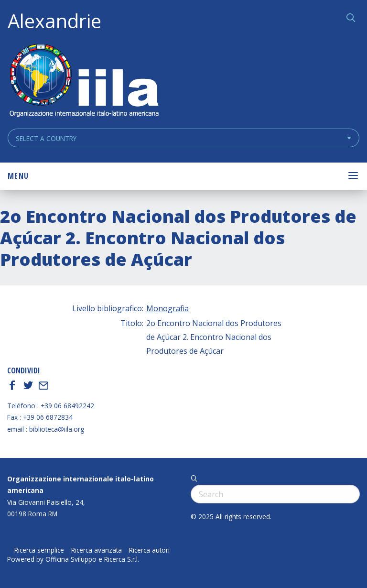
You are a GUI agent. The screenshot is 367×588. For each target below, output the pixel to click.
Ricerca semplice (39, 550)
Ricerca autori (149, 550)
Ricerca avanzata (97, 550)
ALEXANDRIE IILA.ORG (84, 82)
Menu (18, 176)
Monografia (167, 308)
